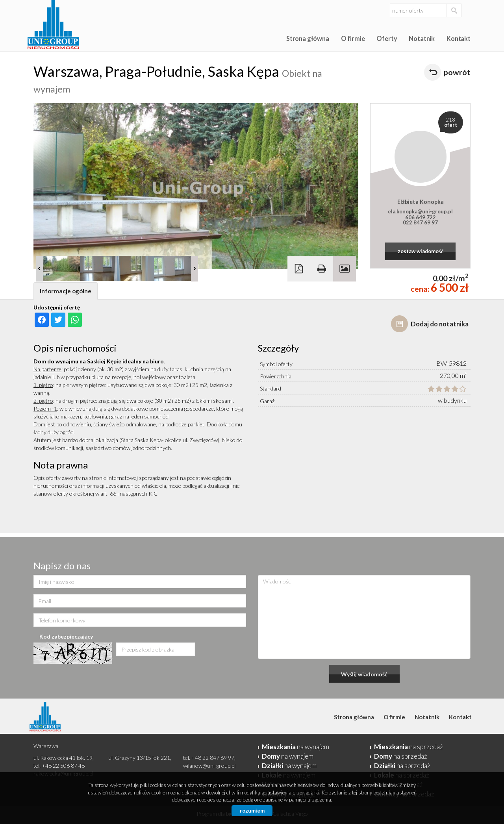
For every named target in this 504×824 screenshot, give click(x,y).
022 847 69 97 (420, 222)
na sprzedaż (409, 747)
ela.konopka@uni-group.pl (420, 211)
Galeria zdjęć (345, 269)
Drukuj (322, 269)
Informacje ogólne (66, 291)
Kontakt (459, 38)
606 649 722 (421, 217)
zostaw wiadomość (421, 251)
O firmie (353, 38)
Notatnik (422, 38)
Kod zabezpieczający (66, 636)
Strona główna (308, 38)
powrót (457, 72)
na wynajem (296, 747)
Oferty (387, 38)
